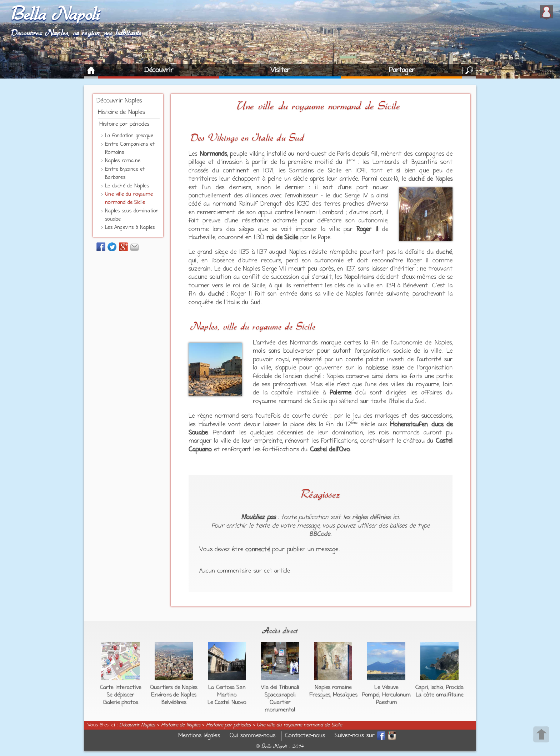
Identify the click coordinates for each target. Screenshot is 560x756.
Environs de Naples (174, 695)
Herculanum (396, 695)
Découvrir (159, 70)
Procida (455, 687)
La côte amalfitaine (439, 695)
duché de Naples (431, 179)
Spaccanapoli (280, 695)
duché (444, 252)
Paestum (386, 702)
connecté (258, 550)
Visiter (280, 70)
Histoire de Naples (121, 112)
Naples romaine (123, 161)
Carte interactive (121, 687)
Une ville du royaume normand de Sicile (299, 725)
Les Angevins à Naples (130, 228)
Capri (422, 687)
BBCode (320, 534)
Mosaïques (345, 695)
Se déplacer (120, 695)
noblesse (377, 368)
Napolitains (359, 277)
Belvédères (174, 702)
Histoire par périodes (124, 124)
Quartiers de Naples (174, 687)
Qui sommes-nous (252, 736)
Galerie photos (120, 702)
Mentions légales (199, 736)
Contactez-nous (305, 736)
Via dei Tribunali (280, 687)
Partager (402, 70)
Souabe (198, 433)
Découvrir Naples (119, 101)
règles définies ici (375, 518)
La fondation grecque (129, 136)
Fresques (320, 695)
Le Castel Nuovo (227, 702)
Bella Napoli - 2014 (280, 746)
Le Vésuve (386, 687)
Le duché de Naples (127, 186)
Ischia (437, 687)
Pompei (371, 695)
